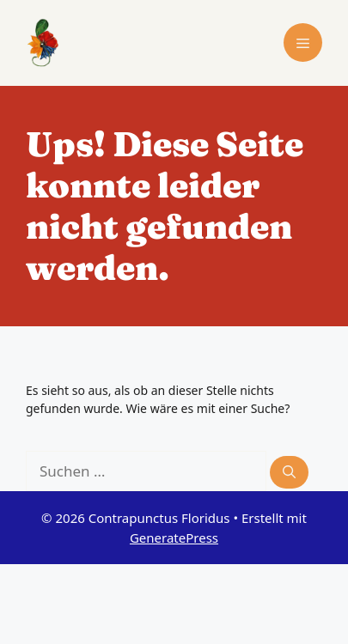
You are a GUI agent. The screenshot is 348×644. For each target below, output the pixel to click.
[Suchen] (289, 473)
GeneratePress (174, 538)
